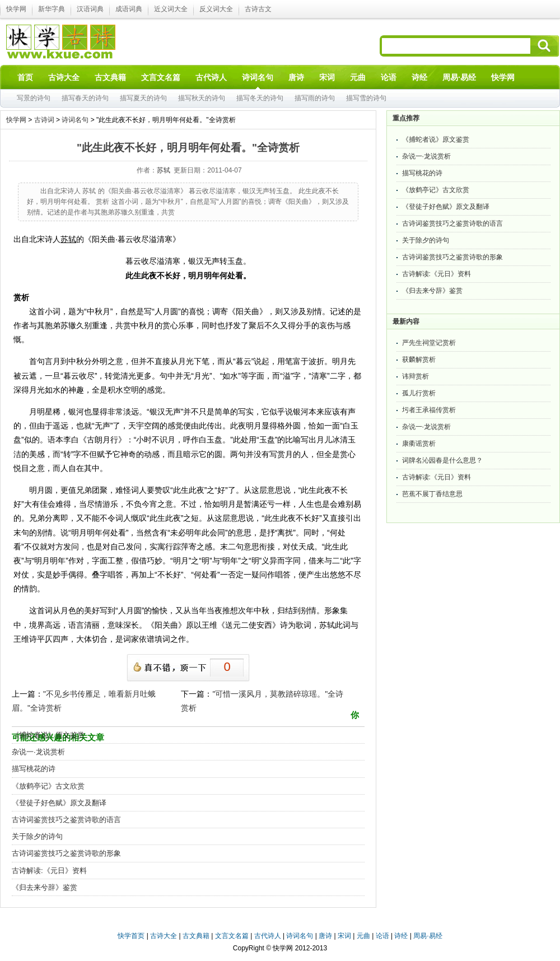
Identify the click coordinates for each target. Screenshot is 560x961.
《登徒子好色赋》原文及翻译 (59, 803)
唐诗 (325, 936)
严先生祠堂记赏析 (429, 343)
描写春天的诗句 (85, 98)
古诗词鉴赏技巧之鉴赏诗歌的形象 (66, 853)
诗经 (401, 936)
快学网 (16, 9)
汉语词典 (90, 9)
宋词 (344, 936)
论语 (382, 936)
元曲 (363, 936)
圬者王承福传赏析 (429, 410)
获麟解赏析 (419, 360)
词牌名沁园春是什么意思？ (442, 460)
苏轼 (164, 170)
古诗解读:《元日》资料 (49, 871)
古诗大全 (164, 936)
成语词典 (129, 9)
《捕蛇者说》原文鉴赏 (48, 735)
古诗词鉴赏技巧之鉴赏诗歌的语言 (66, 820)
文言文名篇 (232, 936)
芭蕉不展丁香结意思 (432, 494)
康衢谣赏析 (419, 444)
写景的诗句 (34, 98)
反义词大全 (216, 9)
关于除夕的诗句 (37, 836)
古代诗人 (268, 936)
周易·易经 (459, 77)
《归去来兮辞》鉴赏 (45, 887)
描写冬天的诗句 (260, 98)
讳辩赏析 (416, 376)
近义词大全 (171, 9)
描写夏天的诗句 (143, 98)
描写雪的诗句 (366, 98)
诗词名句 (75, 120)
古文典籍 (196, 936)
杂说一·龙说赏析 (38, 752)
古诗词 (44, 120)
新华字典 (52, 9)
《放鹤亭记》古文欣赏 (48, 786)
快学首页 (131, 936)
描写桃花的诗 (34, 769)
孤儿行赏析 (419, 393)
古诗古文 (258, 9)
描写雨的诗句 (315, 98)
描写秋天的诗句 (202, 98)
